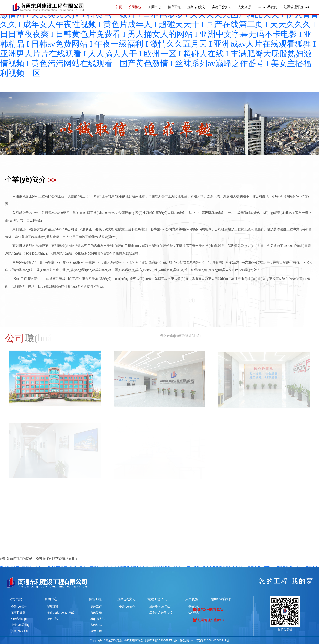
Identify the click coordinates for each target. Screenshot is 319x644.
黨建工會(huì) (222, 7)
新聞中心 (155, 7)
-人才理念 (193, 613)
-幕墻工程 (96, 631)
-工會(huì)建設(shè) (161, 613)
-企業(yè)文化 (127, 606)
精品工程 (174, 7)
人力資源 (244, 7)
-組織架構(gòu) (20, 619)
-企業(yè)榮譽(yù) (21, 625)
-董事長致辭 (18, 613)
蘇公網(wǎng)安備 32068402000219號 (204, 640)
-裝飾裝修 (96, 625)
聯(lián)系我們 (267, 7)
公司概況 (135, 7)
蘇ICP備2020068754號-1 (163, 640)
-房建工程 (96, 606)
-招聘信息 (193, 606)
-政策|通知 (52, 619)
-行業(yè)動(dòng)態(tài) (61, 613)
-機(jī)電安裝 (97, 619)
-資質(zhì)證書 (19, 631)
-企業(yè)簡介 (19, 606)
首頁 (119, 7)
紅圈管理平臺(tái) (296, 7)
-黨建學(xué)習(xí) (160, 606)
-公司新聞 (52, 606)
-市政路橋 (96, 613)
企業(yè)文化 (196, 7)
